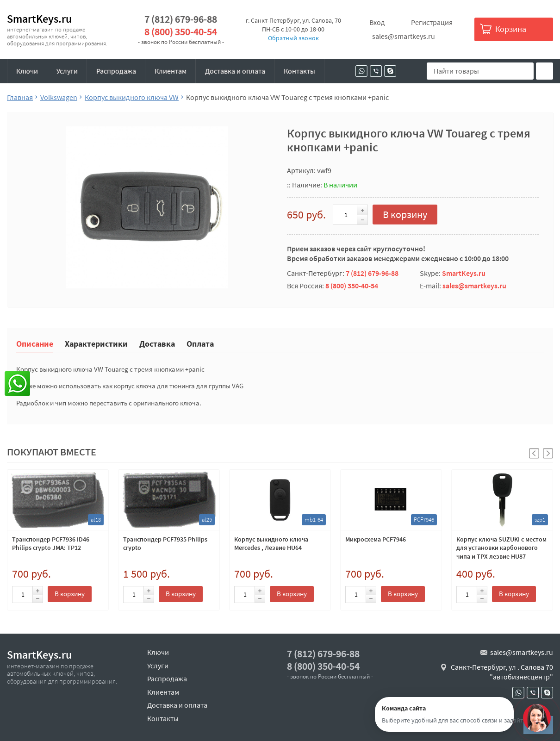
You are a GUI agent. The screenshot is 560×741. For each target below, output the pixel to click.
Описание (35, 343)
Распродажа (116, 71)
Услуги (67, 71)
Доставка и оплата (235, 71)
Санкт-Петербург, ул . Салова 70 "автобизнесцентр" (502, 672)
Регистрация (432, 22)
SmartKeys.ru (39, 19)
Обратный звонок (293, 38)
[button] (548, 453)
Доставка (157, 343)
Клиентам (171, 71)
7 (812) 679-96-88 (181, 19)
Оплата (200, 343)
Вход (377, 22)
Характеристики (96, 343)
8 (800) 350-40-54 (181, 32)
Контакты (299, 71)
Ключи (27, 71)
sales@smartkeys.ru (404, 36)
